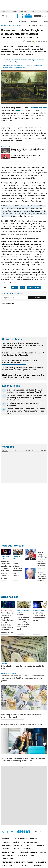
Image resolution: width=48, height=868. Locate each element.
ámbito (3, 25)
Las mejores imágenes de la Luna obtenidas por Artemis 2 (17, 568)
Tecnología (22, 855)
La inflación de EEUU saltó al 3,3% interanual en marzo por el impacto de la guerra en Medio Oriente (26, 398)
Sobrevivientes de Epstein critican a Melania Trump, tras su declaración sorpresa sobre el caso (22, 66)
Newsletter (40, 832)
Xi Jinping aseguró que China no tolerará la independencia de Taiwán (26, 156)
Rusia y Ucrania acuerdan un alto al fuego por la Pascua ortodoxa (42, 576)
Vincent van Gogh (39, 108)
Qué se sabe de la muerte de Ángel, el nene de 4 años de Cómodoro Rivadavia (23, 354)
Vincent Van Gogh (34, 287)
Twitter (3, 832)
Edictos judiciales (10, 865)
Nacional (6, 849)
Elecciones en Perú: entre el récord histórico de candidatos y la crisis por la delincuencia (27, 150)
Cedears (43, 450)
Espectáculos (8, 855)
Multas (24, 865)
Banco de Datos (30, 842)
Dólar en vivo (24, 12)
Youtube (22, 832)
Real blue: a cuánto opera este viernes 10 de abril (22, 724)
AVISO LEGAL (41, 862)
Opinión (29, 845)
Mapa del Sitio (8, 859)
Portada (5, 839)
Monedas (5, 450)
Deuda (39, 12)
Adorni (15, 12)
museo (19, 25)
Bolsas (17, 450)
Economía (22, 21)
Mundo (11, 25)
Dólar (11, 21)
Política (17, 842)
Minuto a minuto (7, 610)
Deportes (27, 849)
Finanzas (34, 21)
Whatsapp (27, 832)
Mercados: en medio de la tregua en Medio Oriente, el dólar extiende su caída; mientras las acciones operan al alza (23, 345)
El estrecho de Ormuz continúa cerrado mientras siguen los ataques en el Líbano (23, 376)
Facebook (7, 832)
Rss (32, 855)
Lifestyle (40, 845)
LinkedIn (17, 832)
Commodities (30, 450)
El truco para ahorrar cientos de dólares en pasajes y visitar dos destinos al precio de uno (24, 760)
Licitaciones (36, 865)
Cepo (33, 12)
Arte (23, 287)
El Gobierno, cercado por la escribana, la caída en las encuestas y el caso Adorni (24, 391)
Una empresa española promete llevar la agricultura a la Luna (20, 361)
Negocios (18, 845)
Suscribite (37, 298)
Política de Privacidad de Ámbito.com (17, 862)
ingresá (44, 16)
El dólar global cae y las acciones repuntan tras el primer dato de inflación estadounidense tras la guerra (22, 678)
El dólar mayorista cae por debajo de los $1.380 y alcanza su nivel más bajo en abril (24, 622)
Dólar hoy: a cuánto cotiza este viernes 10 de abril (40, 616)
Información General (28, 852)
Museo (18, 110)
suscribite (38, 16)
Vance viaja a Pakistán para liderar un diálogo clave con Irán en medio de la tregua (6, 570)
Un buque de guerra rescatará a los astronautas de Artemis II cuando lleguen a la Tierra (23, 369)
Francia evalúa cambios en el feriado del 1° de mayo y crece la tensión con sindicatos (42, 559)
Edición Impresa (8, 852)
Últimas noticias (20, 839)
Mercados (6, 845)
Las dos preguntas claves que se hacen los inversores (25, 404)
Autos (43, 852)
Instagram (12, 832)
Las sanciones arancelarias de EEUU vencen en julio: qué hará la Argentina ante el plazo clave (26, 411)
